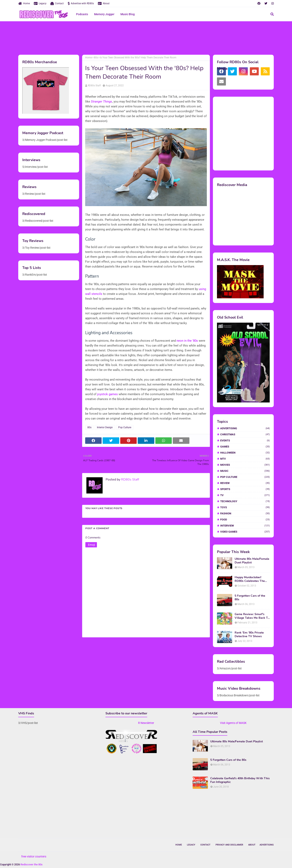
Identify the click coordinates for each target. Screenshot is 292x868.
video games (245, 532)
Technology (245, 501)
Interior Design (105, 427)
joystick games (107, 394)
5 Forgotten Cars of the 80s (250, 598)
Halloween (245, 453)
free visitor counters (34, 856)
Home (24, 3)
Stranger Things (101, 102)
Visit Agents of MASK (233, 723)
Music (245, 471)
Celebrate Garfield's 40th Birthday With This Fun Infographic (240, 780)
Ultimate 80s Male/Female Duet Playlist (252, 561)
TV (245, 495)
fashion (245, 513)
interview (245, 526)
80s (96, 58)
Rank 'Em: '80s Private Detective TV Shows (249, 635)
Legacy (40, 3)
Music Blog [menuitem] (128, 14)
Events (245, 440)
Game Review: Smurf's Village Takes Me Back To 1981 (252, 616)
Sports (245, 489)
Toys (245, 507)
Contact (57, 3)
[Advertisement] (146, 37)
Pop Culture (125, 427)
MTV (245, 459)
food (245, 520)
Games (245, 447)
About (104, 3)
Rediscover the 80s (32, 864)
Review (245, 483)
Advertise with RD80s (81, 3)
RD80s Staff (94, 86)
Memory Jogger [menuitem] (104, 14)
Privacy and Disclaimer (229, 845)
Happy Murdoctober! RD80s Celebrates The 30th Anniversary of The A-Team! (251, 579)
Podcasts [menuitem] (82, 14)
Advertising (245, 428)
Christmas (245, 434)
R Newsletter (146, 723)
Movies (245, 465)
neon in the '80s (187, 341)
